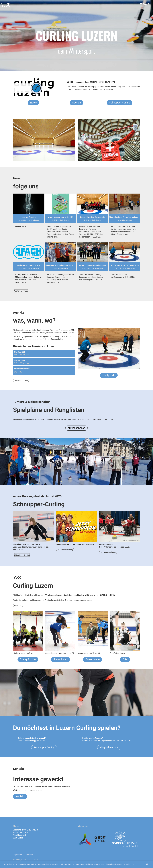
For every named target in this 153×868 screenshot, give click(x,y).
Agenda (76, 103)
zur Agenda (109, 375)
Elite (125, 659)
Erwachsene (93, 659)
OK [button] (147, 864)
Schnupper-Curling (120, 103)
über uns (18, 605)
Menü (145, 4)
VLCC (6, 4)
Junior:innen (60, 659)
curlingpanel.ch (76, 428)
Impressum (18, 855)
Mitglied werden (109, 748)
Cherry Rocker (28, 659)
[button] (44, 353)
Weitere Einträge (21, 291)
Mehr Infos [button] (130, 864)
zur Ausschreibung (22, 555)
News (33, 103)
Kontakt (20, 796)
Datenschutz (29, 855)
